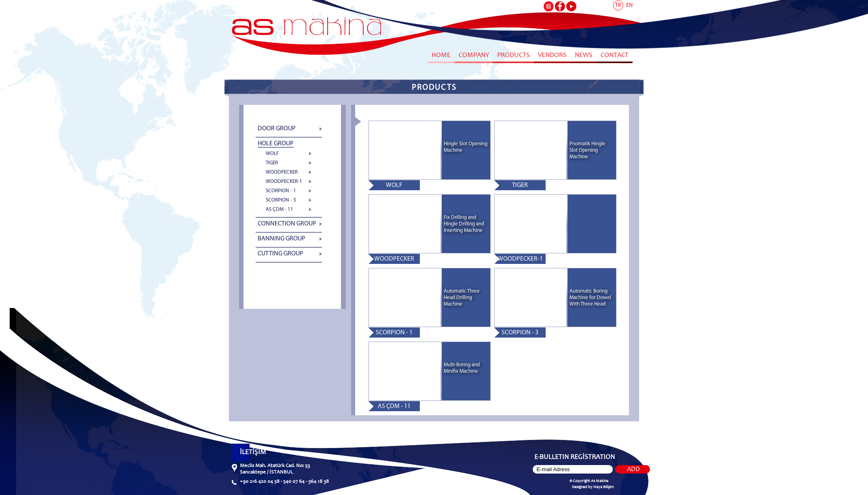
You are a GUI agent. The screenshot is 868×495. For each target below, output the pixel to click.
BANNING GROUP (282, 239)
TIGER (272, 163)
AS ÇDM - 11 (279, 209)
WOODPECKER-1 (284, 182)
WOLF (272, 154)
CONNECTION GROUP (287, 224)
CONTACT (615, 56)
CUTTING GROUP (281, 254)
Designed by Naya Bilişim (593, 487)
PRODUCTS (513, 56)
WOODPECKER (282, 172)
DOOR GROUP (277, 129)
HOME (441, 56)
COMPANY (474, 56)
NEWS (584, 56)
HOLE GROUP (276, 144)
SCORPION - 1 (281, 191)
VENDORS (552, 56)
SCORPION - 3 (281, 200)
